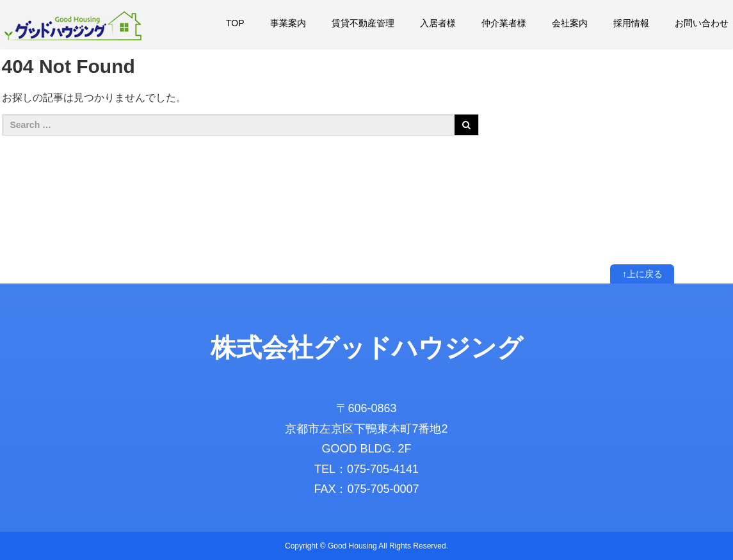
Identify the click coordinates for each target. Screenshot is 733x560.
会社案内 (570, 23)
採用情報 (631, 23)
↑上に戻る (642, 274)
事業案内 (288, 23)
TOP (235, 23)
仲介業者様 (504, 23)
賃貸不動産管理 (363, 23)
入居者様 (438, 23)
